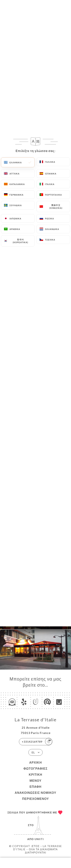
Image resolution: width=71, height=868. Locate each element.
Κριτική (35, 774)
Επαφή (35, 787)
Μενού (35, 781)
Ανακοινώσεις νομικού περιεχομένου (35, 796)
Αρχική (35, 762)
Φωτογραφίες (35, 768)
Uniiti (39, 839)
